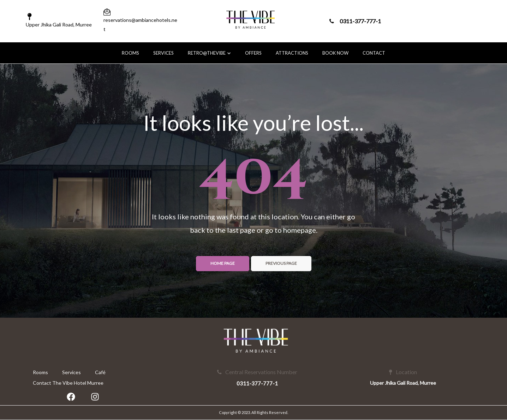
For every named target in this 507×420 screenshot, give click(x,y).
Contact (374, 53)
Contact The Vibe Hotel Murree (68, 383)
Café (100, 372)
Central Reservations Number (257, 372)
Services (163, 53)
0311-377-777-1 (355, 21)
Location (403, 372)
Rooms (130, 53)
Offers (253, 53)
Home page (223, 263)
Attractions (292, 53)
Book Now (335, 53)
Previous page (281, 263)
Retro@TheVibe (209, 53)
